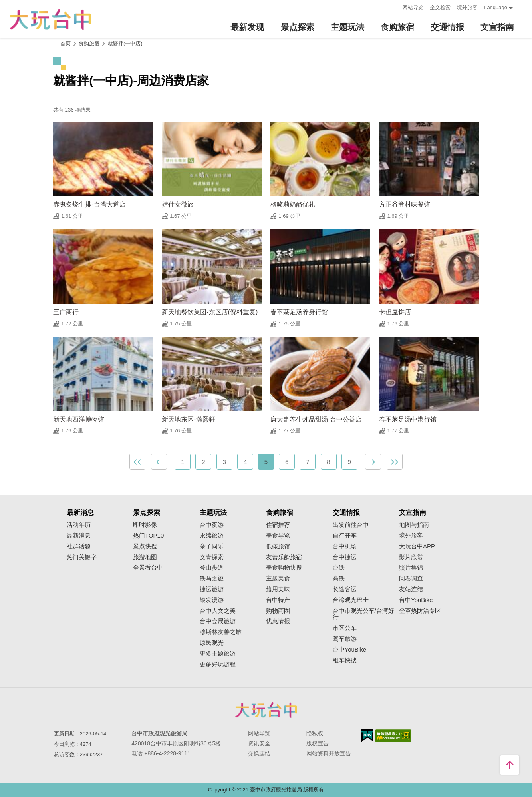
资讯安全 (259, 743)
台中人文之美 (218, 611)
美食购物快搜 (284, 568)
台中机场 (345, 546)
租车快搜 (345, 660)
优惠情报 (278, 621)
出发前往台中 (351, 525)
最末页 (395, 462)
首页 (66, 43)
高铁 (339, 578)
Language (496, 7)
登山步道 (212, 568)
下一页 (373, 462)
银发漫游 (212, 600)
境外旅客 (467, 7)
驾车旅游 (345, 639)
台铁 (339, 568)
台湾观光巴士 (351, 600)
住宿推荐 (278, 525)
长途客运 (345, 589)
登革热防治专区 (420, 611)
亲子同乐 (212, 546)
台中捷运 (345, 557)
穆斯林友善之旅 (221, 632)
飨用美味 (278, 589)
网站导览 (413, 7)
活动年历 (79, 525)
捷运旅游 (212, 589)
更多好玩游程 (218, 664)
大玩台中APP (417, 546)
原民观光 (212, 643)
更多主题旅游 (218, 654)
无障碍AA (393, 736)
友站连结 (411, 589)
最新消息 (79, 536)
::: (394, 7)
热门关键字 (82, 557)
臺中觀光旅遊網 (50, 19)
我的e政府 (367, 736)
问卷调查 (411, 578)
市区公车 (345, 628)
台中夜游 (212, 525)
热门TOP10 (148, 536)
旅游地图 (145, 557)
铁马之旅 (212, 578)
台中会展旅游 (218, 621)
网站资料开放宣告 (329, 753)
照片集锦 (411, 568)
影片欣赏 (411, 557)
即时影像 (145, 525)
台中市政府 (266, 710)
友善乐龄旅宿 (284, 557)
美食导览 (278, 536)
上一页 (159, 462)
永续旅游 (212, 536)
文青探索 (212, 557)
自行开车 (345, 536)
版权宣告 (318, 743)
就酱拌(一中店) (125, 43)
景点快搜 (145, 546)
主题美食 (278, 578)
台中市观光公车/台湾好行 (363, 614)
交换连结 (259, 753)
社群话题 (79, 546)
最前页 (137, 462)
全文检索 (440, 7)
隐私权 (315, 733)
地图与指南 (414, 525)
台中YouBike (350, 650)
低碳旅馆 (278, 546)
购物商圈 (278, 611)
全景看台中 (148, 568)
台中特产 (278, 600)
